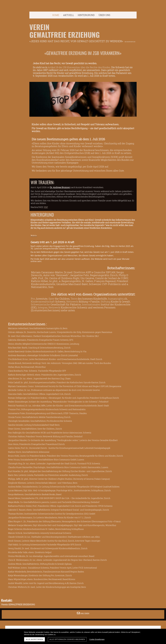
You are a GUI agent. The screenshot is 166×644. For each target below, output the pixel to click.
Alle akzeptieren (35, 639)
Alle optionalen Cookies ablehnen (67, 639)
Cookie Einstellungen (97, 639)
